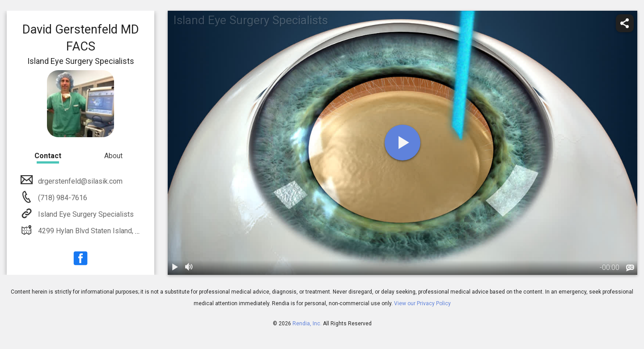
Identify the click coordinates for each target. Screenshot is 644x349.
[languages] (630, 268)
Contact (48, 156)
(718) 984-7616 (62, 198)
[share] (625, 23)
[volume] (189, 268)
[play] (402, 143)
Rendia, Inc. (307, 324)
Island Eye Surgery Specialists (85, 214)
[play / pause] (175, 268)
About (113, 156)
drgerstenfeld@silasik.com (79, 181)
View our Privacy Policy (422, 303)
